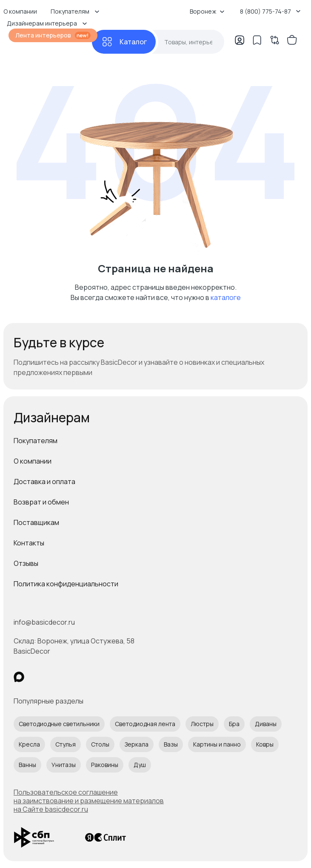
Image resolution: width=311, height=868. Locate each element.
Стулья (66, 744)
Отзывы (26, 563)
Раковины (105, 765)
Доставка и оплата (44, 482)
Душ (140, 765)
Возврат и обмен (41, 502)
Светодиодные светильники (59, 724)
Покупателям (36, 441)
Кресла (29, 744)
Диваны (266, 724)
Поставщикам (36, 522)
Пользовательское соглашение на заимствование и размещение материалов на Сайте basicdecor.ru (89, 801)
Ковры (265, 744)
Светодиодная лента (145, 724)
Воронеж (207, 11)
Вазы (171, 744)
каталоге (226, 297)
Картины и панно (217, 744)
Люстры (202, 724)
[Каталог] (124, 42)
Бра (234, 724)
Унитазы (64, 765)
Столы (100, 744)
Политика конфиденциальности (66, 584)
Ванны (27, 765)
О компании (33, 461)
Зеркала (137, 744)
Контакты (29, 543)
